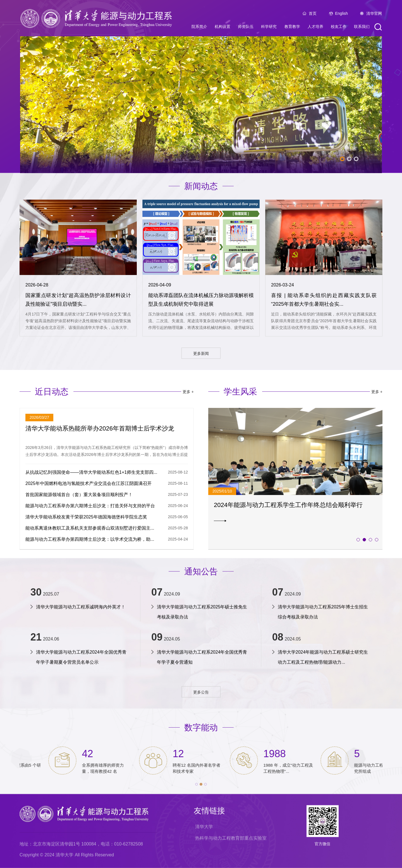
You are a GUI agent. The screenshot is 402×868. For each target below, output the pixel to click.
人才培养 (315, 27)
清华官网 (374, 13)
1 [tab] (342, 159)
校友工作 (339, 27)
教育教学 (292, 27)
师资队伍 (246, 27)
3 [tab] (356, 159)
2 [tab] (349, 159)
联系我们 (362, 27)
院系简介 (199, 27)
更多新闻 (201, 353)
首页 (313, 13)
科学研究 (269, 27)
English (341, 13)
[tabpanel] (201, 105)
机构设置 (222, 27)
